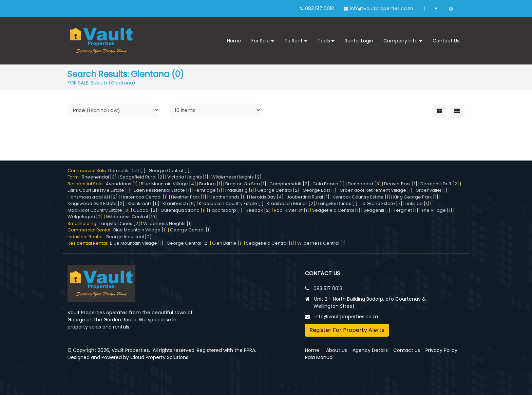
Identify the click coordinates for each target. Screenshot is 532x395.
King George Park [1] (416, 197)
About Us (337, 350)
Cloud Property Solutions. (160, 357)
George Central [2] (278, 190)
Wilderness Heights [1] (168, 223)
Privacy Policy (441, 350)
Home (234, 41)
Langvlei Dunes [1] (338, 203)
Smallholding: (83, 223)
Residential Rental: (89, 243)
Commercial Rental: (90, 230)
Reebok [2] (258, 210)
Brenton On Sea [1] (246, 184)
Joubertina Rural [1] (308, 197)
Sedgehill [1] (377, 210)
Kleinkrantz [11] (144, 203)
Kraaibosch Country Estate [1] (231, 203)
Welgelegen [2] (85, 217)
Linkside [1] (417, 203)
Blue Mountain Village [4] (168, 184)
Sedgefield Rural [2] (142, 177)
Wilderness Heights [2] (236, 177)
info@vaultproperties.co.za (382, 8)
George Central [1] (169, 171)
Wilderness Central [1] (321, 243)
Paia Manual (319, 357)
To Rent (293, 41)
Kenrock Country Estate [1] (361, 197)
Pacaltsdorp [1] (226, 210)
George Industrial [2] (129, 237)
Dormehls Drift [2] (440, 184)
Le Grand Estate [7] (382, 203)
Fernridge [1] (208, 190)
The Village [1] (437, 210)
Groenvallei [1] (432, 190)
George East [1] (320, 190)
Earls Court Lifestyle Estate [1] (99, 190)
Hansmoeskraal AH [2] (93, 197)
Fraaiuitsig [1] (240, 190)
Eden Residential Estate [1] (163, 190)
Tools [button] (324, 41)
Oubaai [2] (145, 210)
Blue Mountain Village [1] (140, 230)
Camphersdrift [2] (289, 184)
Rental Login (359, 41)
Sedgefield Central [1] (336, 210)
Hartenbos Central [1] (144, 197)
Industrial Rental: (87, 237)
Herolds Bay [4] (266, 197)
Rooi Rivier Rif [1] (291, 210)
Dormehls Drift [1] (127, 171)
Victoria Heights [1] (188, 177)
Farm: (75, 177)
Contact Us (446, 41)
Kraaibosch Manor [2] (291, 203)
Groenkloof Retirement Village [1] (376, 190)
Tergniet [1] (406, 210)
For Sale (261, 41)
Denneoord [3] (364, 184)
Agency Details (370, 350)
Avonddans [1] (122, 184)
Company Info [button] (401, 41)
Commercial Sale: (88, 171)
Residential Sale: (87, 184)
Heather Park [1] (189, 197)
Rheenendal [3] (99, 177)
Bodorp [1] (211, 184)
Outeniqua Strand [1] (183, 210)
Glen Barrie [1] (227, 243)
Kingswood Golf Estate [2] (96, 203)
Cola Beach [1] (329, 184)
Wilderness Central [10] (131, 217)
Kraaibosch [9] (179, 203)
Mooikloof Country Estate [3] (99, 210)
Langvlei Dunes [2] (120, 223)
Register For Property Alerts (347, 330)
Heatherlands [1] (228, 197)
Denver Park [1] (401, 184)
